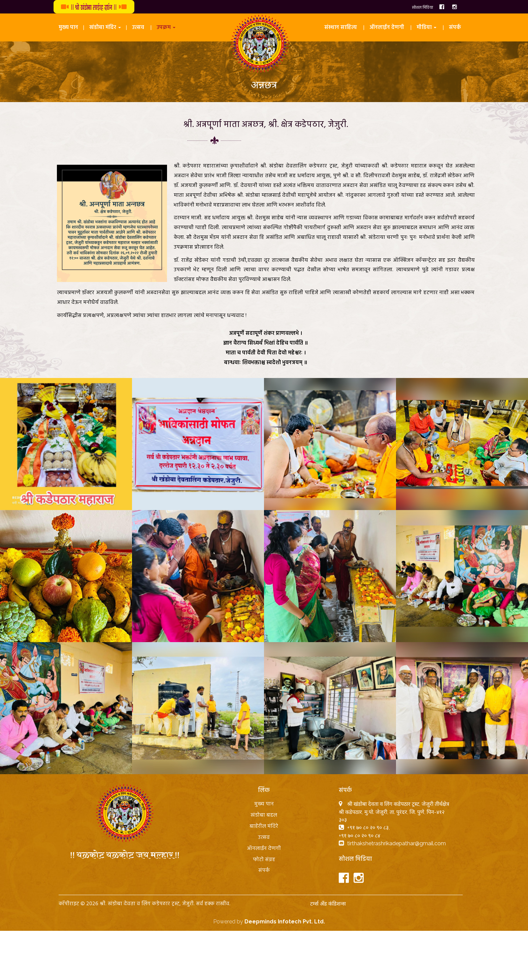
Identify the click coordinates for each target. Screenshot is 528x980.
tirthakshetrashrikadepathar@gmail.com (397, 843)
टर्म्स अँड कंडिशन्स (328, 904)
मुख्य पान (68, 28)
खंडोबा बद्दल (264, 815)
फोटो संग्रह (264, 860)
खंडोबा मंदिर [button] (105, 28)
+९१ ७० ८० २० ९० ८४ (359, 836)
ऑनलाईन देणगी (387, 28)
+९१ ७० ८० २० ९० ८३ (368, 828)
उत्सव (138, 28)
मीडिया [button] (426, 28)
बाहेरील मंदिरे (264, 826)
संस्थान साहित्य (341, 28)
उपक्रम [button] (166, 28)
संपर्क (455, 28)
